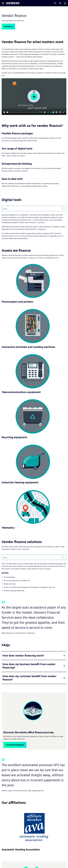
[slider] (22, 112)
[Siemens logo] (13, 3)
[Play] (4, 112)
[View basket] (60, 3)
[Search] (55, 3)
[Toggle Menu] (3, 3)
